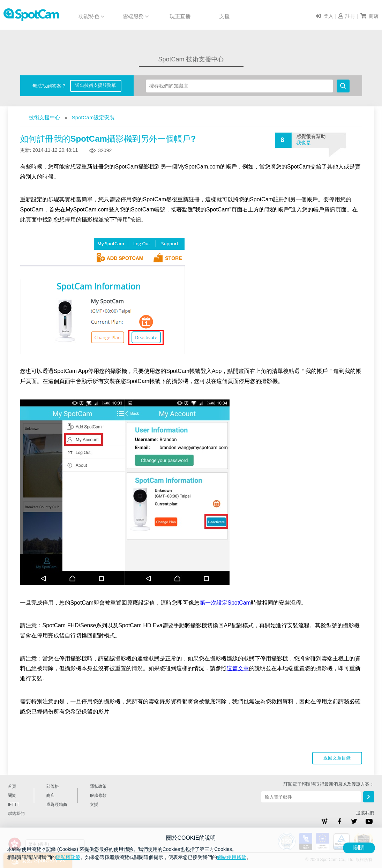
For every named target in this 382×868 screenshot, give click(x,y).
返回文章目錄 (337, 758)
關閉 (359, 848)
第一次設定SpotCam (225, 603)
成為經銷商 (57, 805)
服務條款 (98, 795)
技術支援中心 (45, 117)
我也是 (304, 143)
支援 (225, 16)
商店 (51, 795)
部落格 (53, 786)
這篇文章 (238, 668)
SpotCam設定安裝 (93, 117)
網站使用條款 (232, 857)
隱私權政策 (68, 857)
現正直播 (180, 16)
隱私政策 (98, 786)
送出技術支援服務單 (96, 85)
